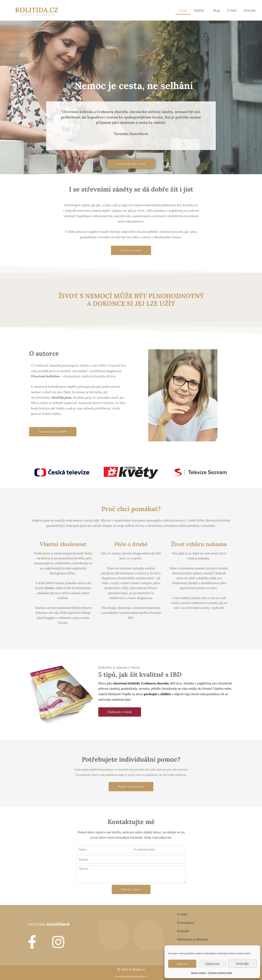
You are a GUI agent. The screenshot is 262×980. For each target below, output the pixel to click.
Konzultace (186, 923)
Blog (216, 10)
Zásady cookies (198, 973)
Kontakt (250, 10)
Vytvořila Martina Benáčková (131, 976)
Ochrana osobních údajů (220, 973)
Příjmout (182, 964)
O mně (232, 10)
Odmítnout (212, 964)
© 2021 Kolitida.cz (131, 969)
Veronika (49, 924)
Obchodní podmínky (193, 939)
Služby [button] (200, 10)
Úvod (183, 10)
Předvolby (242, 964)
